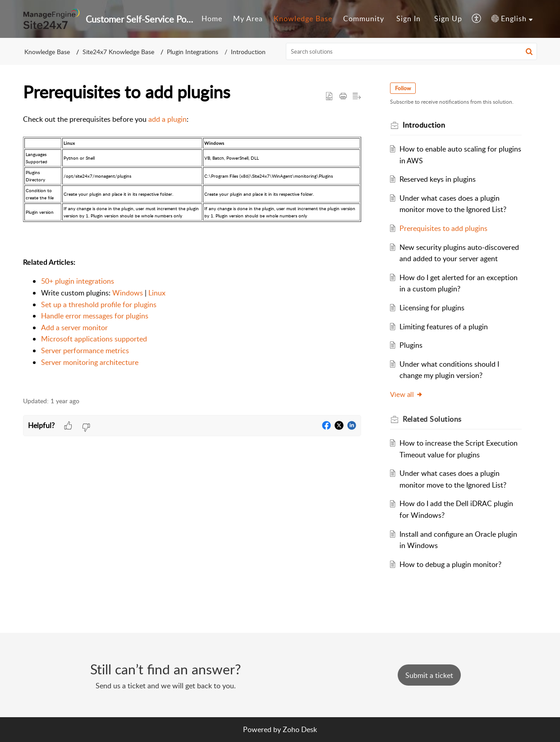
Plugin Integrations (193, 52)
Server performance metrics (85, 350)
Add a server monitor (74, 327)
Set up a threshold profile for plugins (99, 304)
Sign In (409, 18)
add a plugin (168, 119)
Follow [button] (403, 88)
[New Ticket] (429, 675)
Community (364, 18)
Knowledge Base (303, 18)
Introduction (248, 52)
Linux (157, 293)
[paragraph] (192, 250)
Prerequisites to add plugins (443, 228)
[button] (477, 19)
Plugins (411, 345)
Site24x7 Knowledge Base (118, 52)
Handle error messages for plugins (95, 316)
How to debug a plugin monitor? (450, 564)
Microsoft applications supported (94, 339)
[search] (412, 51)
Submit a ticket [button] (429, 675)
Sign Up (448, 18)
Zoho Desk (300, 729)
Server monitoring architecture (90, 362)
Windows (128, 293)
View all (406, 394)
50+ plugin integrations (78, 281)
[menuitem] (212, 19)
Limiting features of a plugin (444, 327)
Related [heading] (432, 419)
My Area (248, 18)
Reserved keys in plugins (438, 179)
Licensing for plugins (432, 308)
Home (212, 18)
